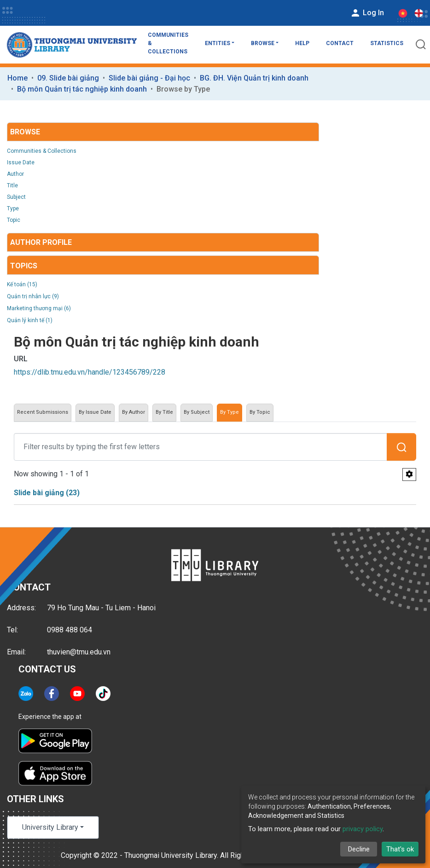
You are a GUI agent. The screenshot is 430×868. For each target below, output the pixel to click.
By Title (164, 412)
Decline (359, 849)
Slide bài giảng (47, 493)
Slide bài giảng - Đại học (149, 78)
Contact (340, 43)
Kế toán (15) (22, 284)
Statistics (387, 43)
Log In (367, 13)
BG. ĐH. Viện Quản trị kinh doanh (254, 78)
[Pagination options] (409, 475)
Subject (16, 197)
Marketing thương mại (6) (39, 308)
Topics (24, 266)
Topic (14, 220)
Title (12, 185)
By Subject (197, 412)
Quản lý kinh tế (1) (30, 320)
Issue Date (21, 162)
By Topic (260, 412)
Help (302, 43)
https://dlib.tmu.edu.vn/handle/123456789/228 (90, 372)
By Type (230, 412)
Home (17, 78)
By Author (134, 412)
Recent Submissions (43, 412)
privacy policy (363, 829)
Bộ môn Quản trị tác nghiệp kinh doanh (82, 89)
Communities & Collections (168, 43)
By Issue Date (95, 412)
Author (15, 174)
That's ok (400, 849)
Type (13, 208)
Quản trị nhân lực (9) (33, 296)
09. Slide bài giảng (68, 78)
